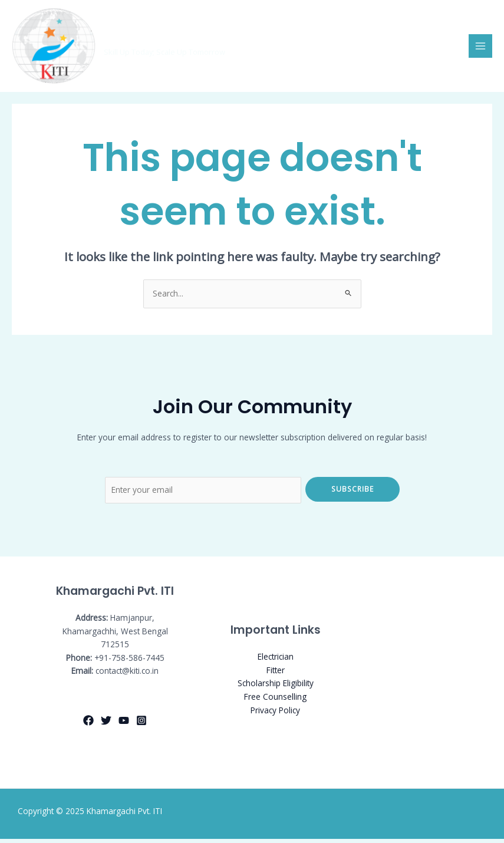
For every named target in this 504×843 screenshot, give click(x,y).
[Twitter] (106, 725)
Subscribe (353, 493)
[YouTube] (124, 725)
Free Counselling (275, 701)
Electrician (276, 661)
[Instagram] (141, 725)
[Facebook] (88, 725)
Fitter (276, 674)
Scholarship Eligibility (276, 687)
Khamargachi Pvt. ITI (165, 42)
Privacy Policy (275, 714)
